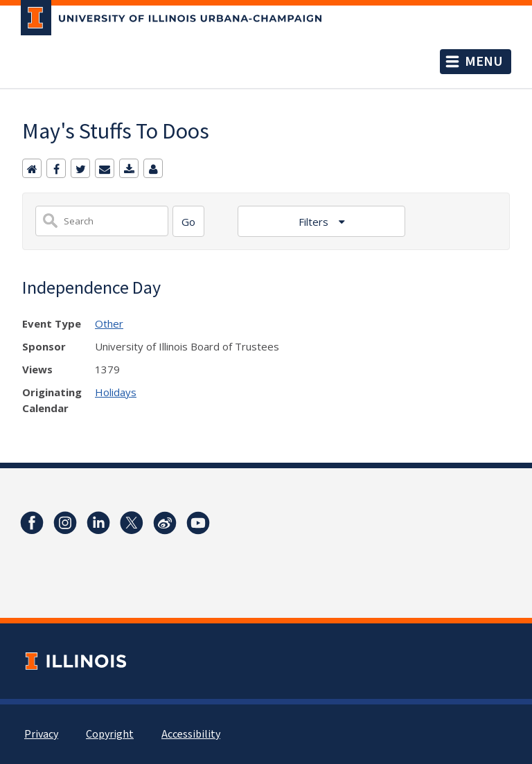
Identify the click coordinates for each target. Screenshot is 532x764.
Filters (315, 222)
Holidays (116, 392)
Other (109, 323)
